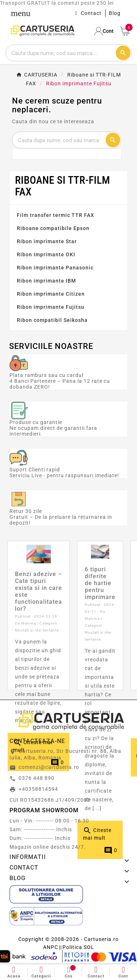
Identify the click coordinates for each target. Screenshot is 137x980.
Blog (115, 13)
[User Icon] (104, 31)
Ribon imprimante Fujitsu (51, 307)
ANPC (51, 947)
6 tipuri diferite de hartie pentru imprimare (100, 583)
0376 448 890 (37, 778)
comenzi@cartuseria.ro (49, 767)
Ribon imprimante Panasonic (55, 268)
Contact (91, 13)
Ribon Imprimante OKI (46, 254)
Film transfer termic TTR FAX (56, 215)
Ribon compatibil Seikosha (52, 320)
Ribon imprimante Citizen (51, 294)
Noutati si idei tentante (37, 630)
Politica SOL (78, 947)
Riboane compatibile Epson (53, 228)
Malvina (29, 623)
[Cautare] (60, 53)
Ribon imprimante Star (47, 241)
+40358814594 (38, 789)
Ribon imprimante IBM (46, 281)
